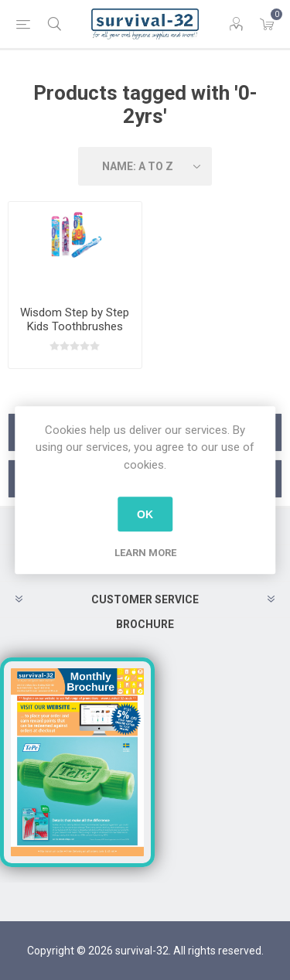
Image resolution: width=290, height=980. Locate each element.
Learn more (145, 553)
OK (145, 514)
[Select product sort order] (145, 166)
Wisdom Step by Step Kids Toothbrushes (75, 319)
